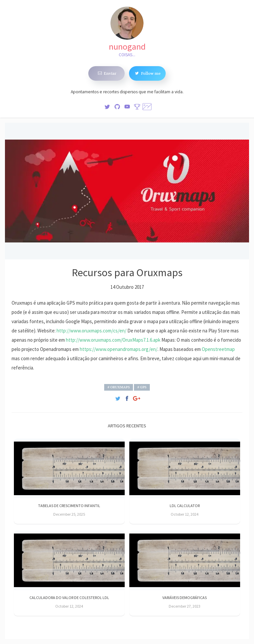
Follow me (147, 73)
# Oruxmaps (119, 387)
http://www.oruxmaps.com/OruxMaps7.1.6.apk (113, 340)
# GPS (142, 387)
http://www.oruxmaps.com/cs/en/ (91, 331)
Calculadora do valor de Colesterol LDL (69, 598)
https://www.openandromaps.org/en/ (119, 349)
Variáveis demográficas (185, 598)
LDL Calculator (185, 506)
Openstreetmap (218, 349)
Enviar (107, 73)
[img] (107, 106)
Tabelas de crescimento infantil (69, 506)
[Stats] (137, 106)
